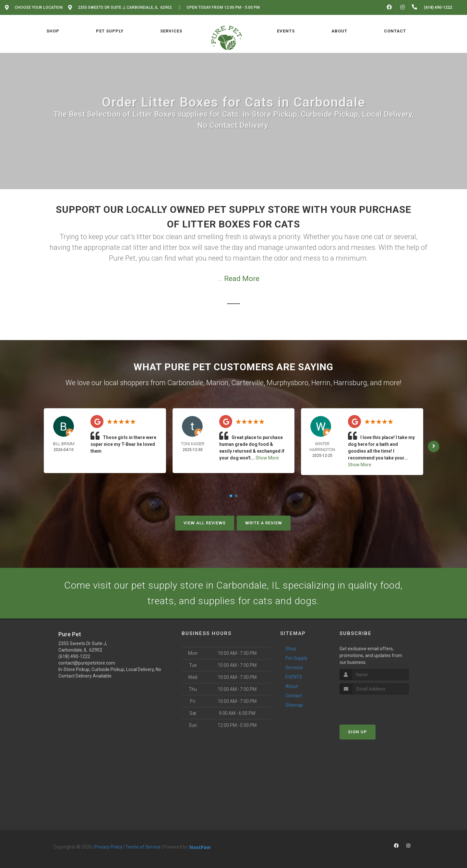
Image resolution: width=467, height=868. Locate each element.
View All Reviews (205, 523)
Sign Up (358, 732)
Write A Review (264, 523)
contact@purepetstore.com (87, 663)
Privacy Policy (109, 847)
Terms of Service (143, 847)
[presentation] (374, 707)
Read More (242, 279)
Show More (267, 458)
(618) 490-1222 (74, 656)
